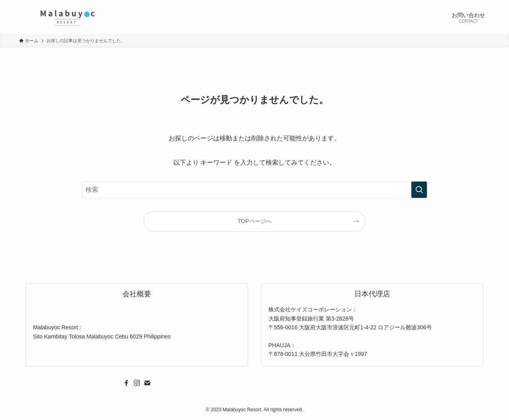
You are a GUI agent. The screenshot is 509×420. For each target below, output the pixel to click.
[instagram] (137, 383)
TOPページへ (254, 221)
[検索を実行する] (419, 190)
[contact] (147, 383)
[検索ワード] (254, 190)
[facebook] (126, 383)
